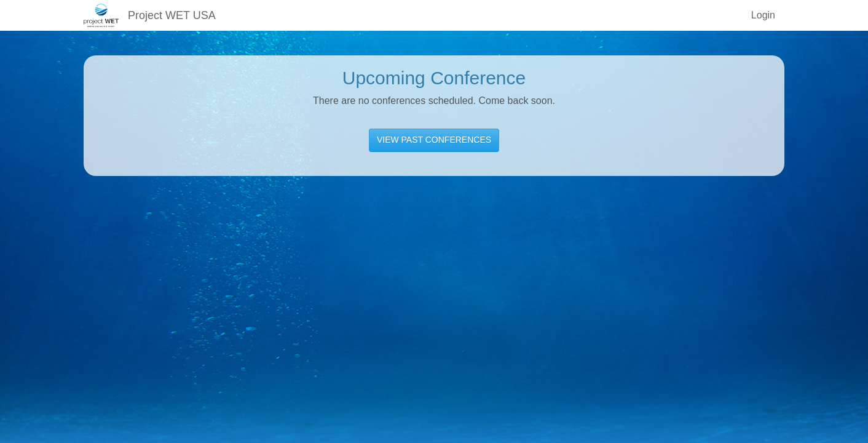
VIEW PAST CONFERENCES (434, 140)
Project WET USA (172, 15)
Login (763, 15)
